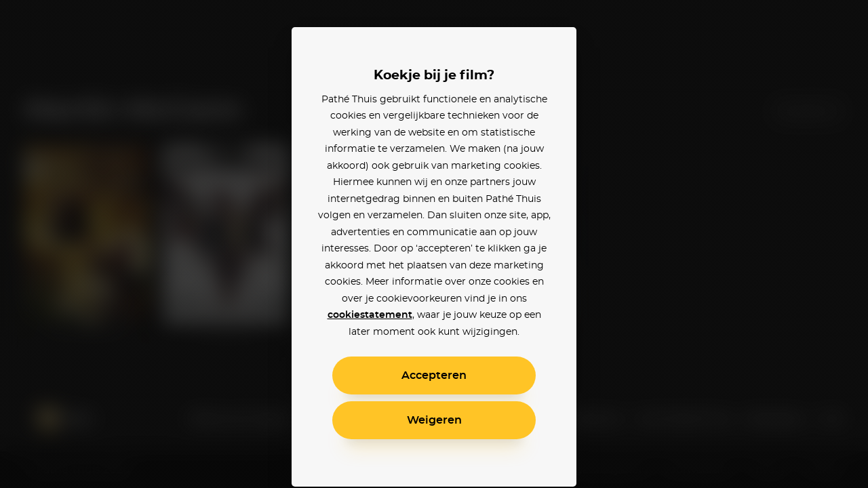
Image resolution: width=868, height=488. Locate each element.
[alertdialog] (434, 244)
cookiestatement (370, 315)
